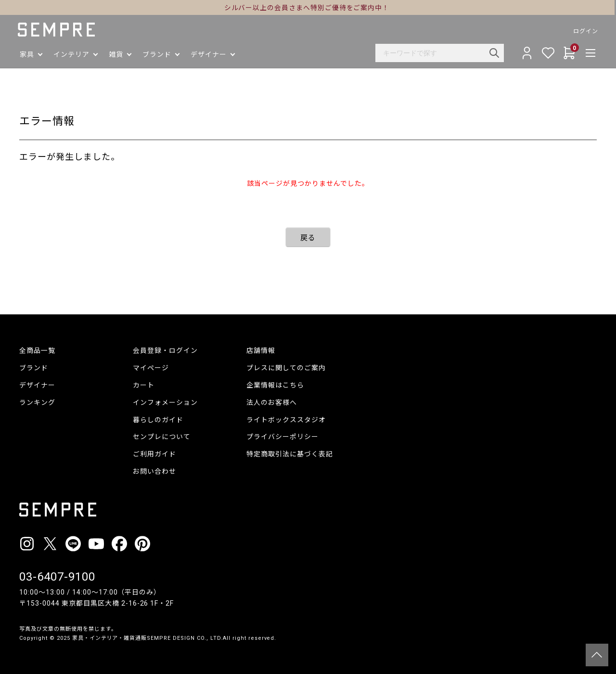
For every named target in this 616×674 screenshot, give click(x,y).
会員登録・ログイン (165, 350)
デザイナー (37, 385)
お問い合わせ (154, 471)
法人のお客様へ (272, 402)
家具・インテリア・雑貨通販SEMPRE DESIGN (134, 638)
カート (144, 385)
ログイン (584, 31)
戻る (308, 238)
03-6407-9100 (57, 577)
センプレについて (162, 437)
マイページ (151, 368)
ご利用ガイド (154, 454)
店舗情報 (261, 350)
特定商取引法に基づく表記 (290, 454)
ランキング (37, 402)
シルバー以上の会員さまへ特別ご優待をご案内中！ (308, 8)
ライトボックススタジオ (286, 420)
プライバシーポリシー (282, 437)
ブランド (34, 368)
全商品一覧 (37, 350)
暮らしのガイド (158, 420)
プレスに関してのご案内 (286, 368)
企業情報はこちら (275, 385)
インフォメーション (165, 402)
